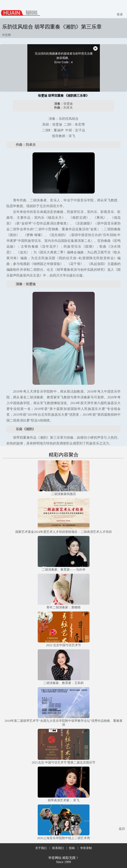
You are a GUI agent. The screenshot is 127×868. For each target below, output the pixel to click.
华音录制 (86, 848)
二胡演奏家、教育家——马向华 (64, 570)
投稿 (72, 848)
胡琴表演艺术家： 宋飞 (64, 800)
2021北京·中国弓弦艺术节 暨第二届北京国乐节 (64, 762)
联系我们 (58, 848)
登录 (120, 14)
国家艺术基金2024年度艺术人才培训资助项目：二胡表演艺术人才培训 (63, 532)
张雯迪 (68, 104)
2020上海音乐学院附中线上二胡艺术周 (63, 838)
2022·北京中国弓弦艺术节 (63, 645)
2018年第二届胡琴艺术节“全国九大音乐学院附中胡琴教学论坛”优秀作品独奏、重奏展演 (63, 723)
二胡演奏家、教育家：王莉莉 (63, 683)
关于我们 (41, 848)
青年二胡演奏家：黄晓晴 (63, 607)
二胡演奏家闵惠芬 (64, 494)
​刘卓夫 (68, 108)
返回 (122, 829)
